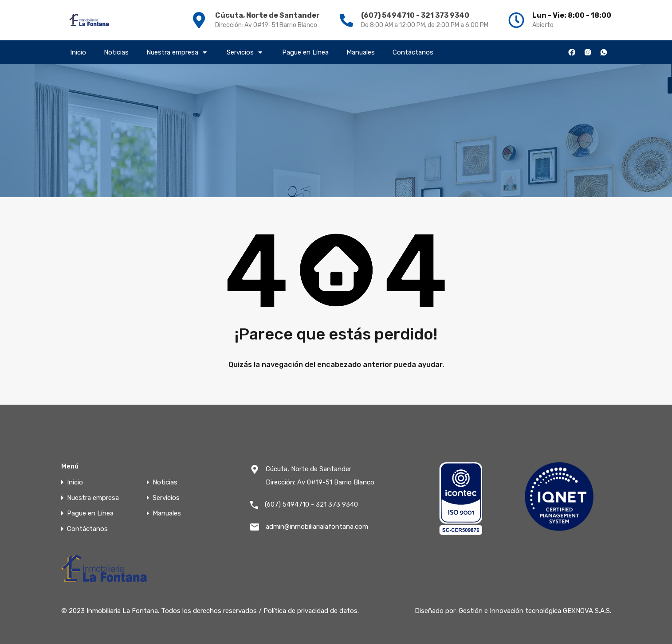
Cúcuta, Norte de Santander (267, 15)
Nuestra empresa (178, 52)
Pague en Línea (305, 52)
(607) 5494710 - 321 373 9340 (415, 15)
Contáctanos (413, 52)
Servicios (246, 52)
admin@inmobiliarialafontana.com (317, 527)
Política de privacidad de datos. (311, 611)
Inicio (78, 52)
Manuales (361, 52)
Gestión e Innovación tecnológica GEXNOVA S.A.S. (535, 611)
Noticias (116, 52)
